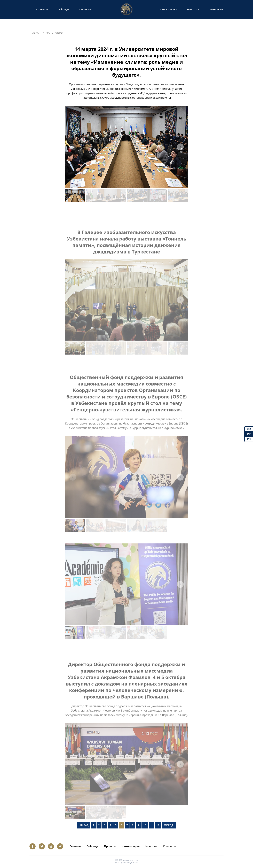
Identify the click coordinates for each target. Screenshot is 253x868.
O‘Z (249, 429)
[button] (180, 147)
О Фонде (64, 9)
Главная (42, 9)
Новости (193, 9)
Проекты (85, 9)
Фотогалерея (168, 9)
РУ (249, 434)
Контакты (216, 9)
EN (249, 439)
